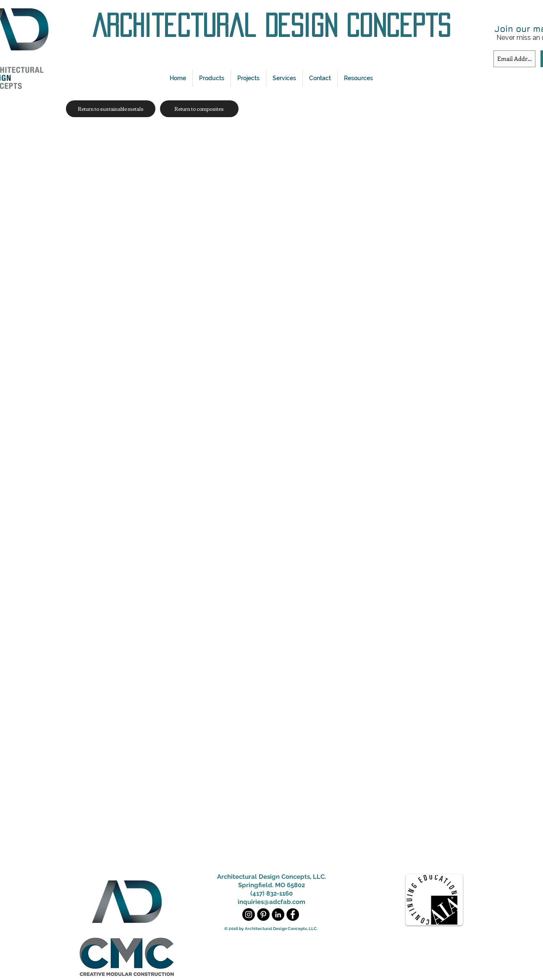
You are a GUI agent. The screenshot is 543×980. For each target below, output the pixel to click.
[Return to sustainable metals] (111, 109)
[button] (212, 78)
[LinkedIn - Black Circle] (278, 914)
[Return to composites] (199, 109)
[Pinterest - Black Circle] (263, 914)
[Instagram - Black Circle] (249, 914)
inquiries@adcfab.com (271, 902)
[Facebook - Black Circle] (293, 914)
